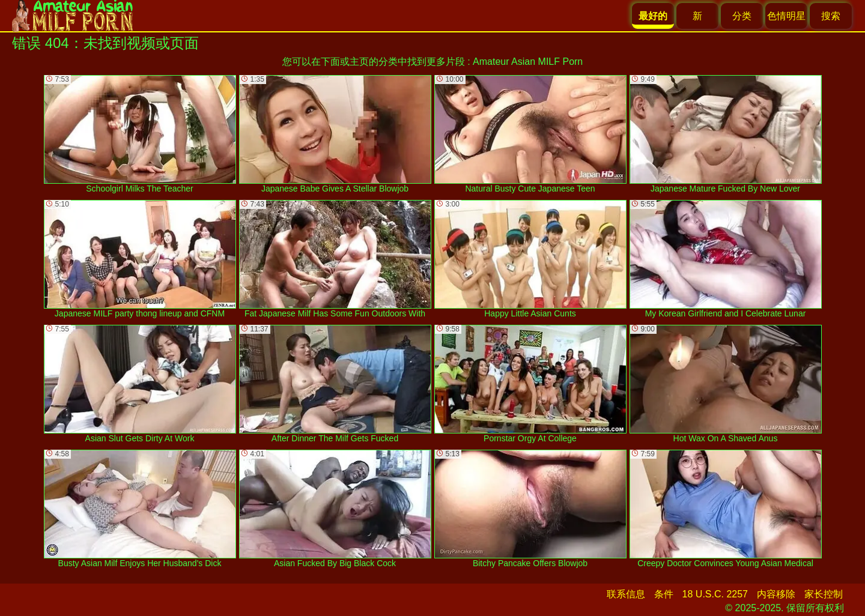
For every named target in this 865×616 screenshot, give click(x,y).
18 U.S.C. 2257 (715, 594)
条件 (664, 594)
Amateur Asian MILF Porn (528, 62)
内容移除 (776, 594)
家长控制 (824, 594)
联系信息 (626, 594)
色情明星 (786, 16)
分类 (742, 16)
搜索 (831, 16)
